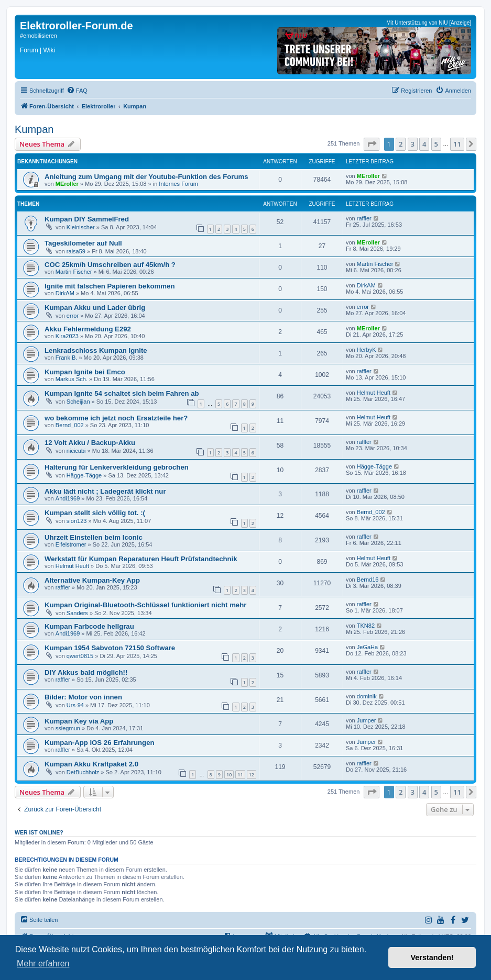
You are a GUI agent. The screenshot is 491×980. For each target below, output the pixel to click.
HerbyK (367, 350)
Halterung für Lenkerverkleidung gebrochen (117, 467)
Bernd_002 (70, 425)
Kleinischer (81, 227)
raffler (364, 218)
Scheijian (78, 402)
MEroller (67, 184)
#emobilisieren (39, 36)
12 (252, 775)
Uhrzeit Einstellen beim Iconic (94, 537)
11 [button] (457, 144)
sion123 (77, 521)
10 (229, 775)
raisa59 (76, 251)
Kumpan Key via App (79, 721)
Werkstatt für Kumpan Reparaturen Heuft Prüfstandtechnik (141, 559)
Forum (29, 50)
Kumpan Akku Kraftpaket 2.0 (91, 764)
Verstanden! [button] (432, 957)
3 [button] (413, 144)
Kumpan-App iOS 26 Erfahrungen (100, 743)
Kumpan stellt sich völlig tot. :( (95, 513)
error (73, 316)
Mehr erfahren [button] (43, 964)
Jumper (367, 720)
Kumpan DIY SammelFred (87, 219)
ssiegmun (68, 728)
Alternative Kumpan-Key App (92, 580)
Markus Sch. (72, 379)
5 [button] (436, 144)
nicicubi (76, 451)
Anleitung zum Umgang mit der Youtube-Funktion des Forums (146, 177)
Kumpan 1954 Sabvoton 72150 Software (110, 648)
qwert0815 (80, 656)
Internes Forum (178, 184)
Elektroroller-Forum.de (77, 26)
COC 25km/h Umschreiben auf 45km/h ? (110, 265)
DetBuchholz (83, 772)
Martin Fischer (74, 272)
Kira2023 (67, 336)
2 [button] (401, 144)
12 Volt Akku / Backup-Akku (90, 443)
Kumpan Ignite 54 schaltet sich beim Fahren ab (122, 393)
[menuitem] (77, 91)
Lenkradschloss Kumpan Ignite (96, 350)
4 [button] (424, 144)
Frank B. (67, 358)
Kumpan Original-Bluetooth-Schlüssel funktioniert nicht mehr (145, 605)
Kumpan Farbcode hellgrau (89, 626)
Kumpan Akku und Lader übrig (95, 308)
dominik (367, 696)
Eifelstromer (71, 544)
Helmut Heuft (374, 393)
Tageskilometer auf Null (83, 243)
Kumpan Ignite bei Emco (85, 372)
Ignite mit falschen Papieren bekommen (110, 286)
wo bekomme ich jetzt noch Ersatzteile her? (116, 418)
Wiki (49, 50)
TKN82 (366, 626)
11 (240, 775)
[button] (372, 144)
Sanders (77, 613)
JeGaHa (367, 647)
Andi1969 (68, 498)
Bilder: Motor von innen (83, 697)
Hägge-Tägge (84, 475)
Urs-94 (75, 705)
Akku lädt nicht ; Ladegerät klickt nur (105, 491)
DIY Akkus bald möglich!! (86, 672)
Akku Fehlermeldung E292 (88, 329)
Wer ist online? (39, 832)
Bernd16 (368, 580)
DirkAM (65, 293)
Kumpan (34, 129)
